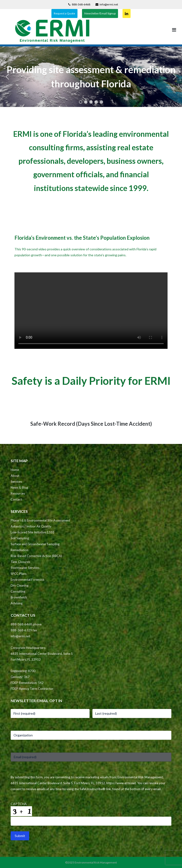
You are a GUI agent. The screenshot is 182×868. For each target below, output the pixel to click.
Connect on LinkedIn (127, 13)
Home (15, 470)
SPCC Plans (19, 574)
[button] (7, 77)
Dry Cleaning (20, 585)
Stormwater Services (25, 568)
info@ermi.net (109, 4)
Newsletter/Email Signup (100, 13)
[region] (91, 77)
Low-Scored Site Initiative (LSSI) (32, 532)
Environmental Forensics (27, 580)
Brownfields (19, 597)
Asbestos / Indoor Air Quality (31, 526)
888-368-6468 (81, 4)
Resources (18, 493)
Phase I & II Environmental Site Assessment (40, 520)
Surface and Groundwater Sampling (35, 544)
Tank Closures (20, 562)
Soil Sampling (20, 538)
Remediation (19, 550)
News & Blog (19, 487)
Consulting (18, 591)
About (15, 476)
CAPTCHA (19, 804)
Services (16, 482)
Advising (17, 603)
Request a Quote (64, 13)
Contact (16, 499)
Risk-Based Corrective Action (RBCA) (36, 556)
